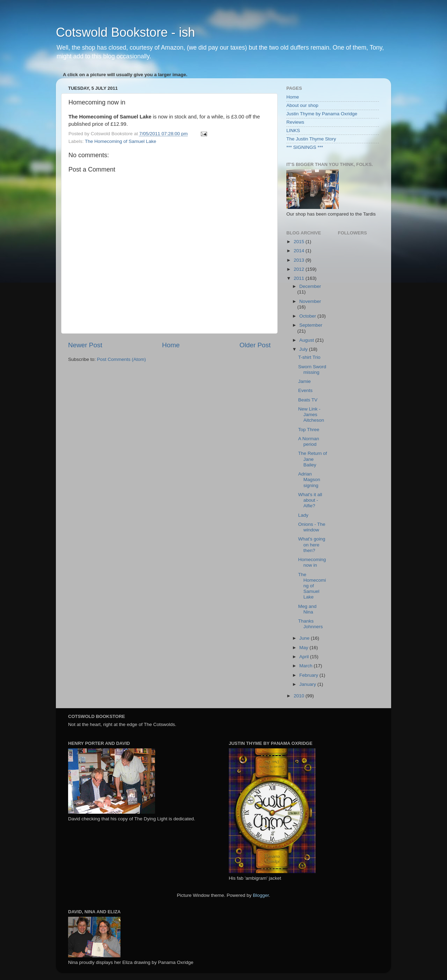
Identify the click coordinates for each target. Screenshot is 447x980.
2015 (300, 242)
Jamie (305, 381)
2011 (300, 278)
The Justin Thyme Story (311, 139)
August (307, 340)
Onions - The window (312, 527)
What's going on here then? (312, 545)
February (309, 675)
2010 (300, 696)
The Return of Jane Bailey (313, 459)
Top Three (309, 430)
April (305, 657)
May (304, 648)
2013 (300, 260)
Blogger (261, 895)
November (310, 301)
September (311, 325)
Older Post (255, 345)
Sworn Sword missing (312, 369)
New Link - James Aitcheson (311, 415)
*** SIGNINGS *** (305, 147)
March (306, 666)
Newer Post (85, 345)
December (310, 286)
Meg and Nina (307, 609)
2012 (300, 269)
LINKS (293, 130)
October (308, 316)
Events (305, 390)
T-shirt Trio (309, 357)
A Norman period (309, 441)
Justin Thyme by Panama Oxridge (322, 114)
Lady (303, 515)
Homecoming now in (312, 562)
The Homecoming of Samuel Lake (120, 141)
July (304, 349)
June (305, 638)
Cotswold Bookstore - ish (125, 32)
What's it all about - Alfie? (310, 500)
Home (171, 345)
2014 (300, 251)
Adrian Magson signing (309, 480)
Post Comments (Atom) (122, 359)
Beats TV (308, 400)
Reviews (295, 122)
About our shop (302, 105)
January (308, 684)
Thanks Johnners (311, 624)
